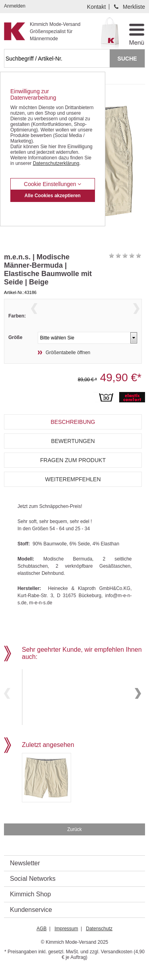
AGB (42, 941)
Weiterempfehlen (73, 494)
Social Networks (33, 891)
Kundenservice (31, 922)
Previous (34, 318)
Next (136, 318)
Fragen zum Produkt (73, 475)
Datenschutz (99, 941)
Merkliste (134, 7)
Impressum (66, 941)
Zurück (74, 841)
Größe (15, 352)
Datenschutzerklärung (56, 163)
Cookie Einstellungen (52, 184)
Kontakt (96, 7)
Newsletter (25, 875)
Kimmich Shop (30, 906)
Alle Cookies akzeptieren (53, 196)
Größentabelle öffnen (68, 367)
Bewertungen (73, 456)
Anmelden (15, 6)
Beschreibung (73, 437)
